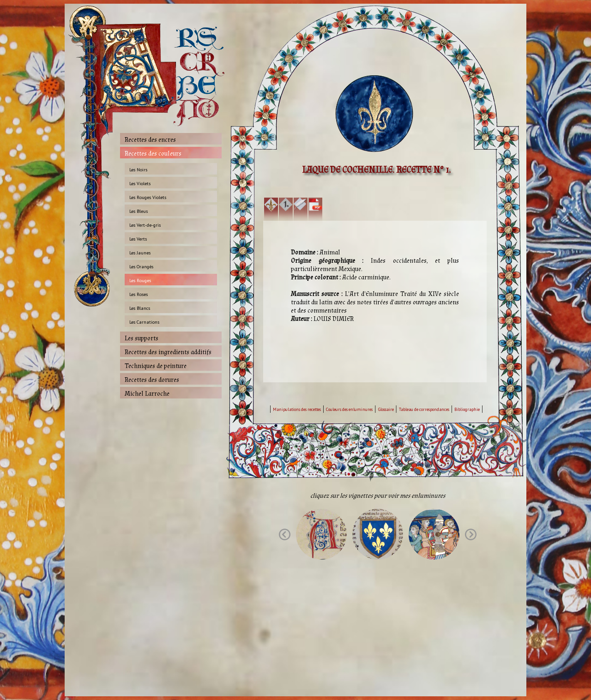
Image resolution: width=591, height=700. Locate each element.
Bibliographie (467, 409)
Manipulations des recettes (297, 409)
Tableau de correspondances (424, 409)
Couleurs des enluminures (349, 409)
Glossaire (386, 409)
